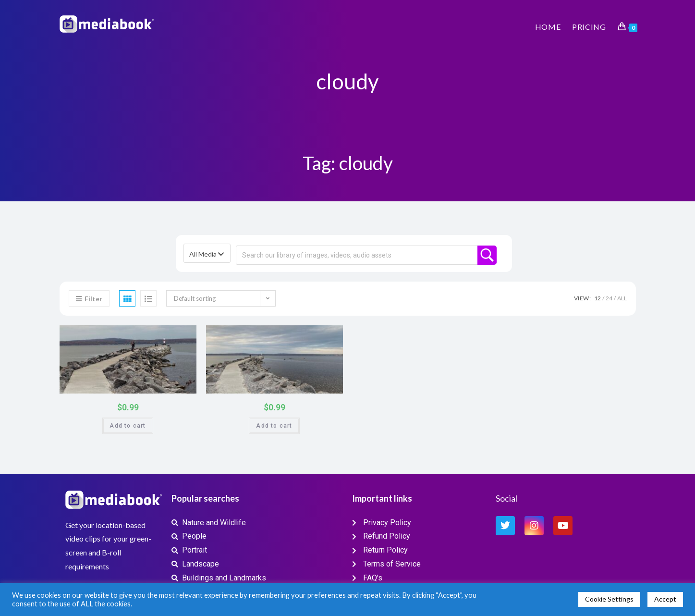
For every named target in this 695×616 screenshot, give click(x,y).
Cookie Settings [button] (609, 599)
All (622, 298)
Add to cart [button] (128, 426)
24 (609, 298)
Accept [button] (665, 599)
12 (597, 298)
